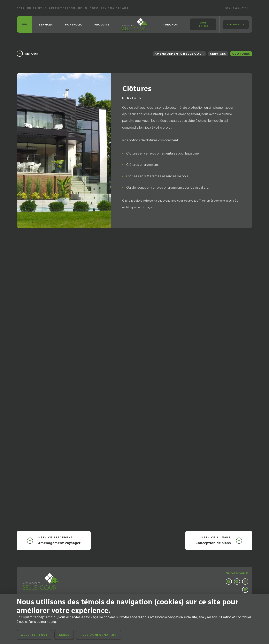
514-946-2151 (237, 8)
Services (218, 54)
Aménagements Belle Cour (179, 54)
